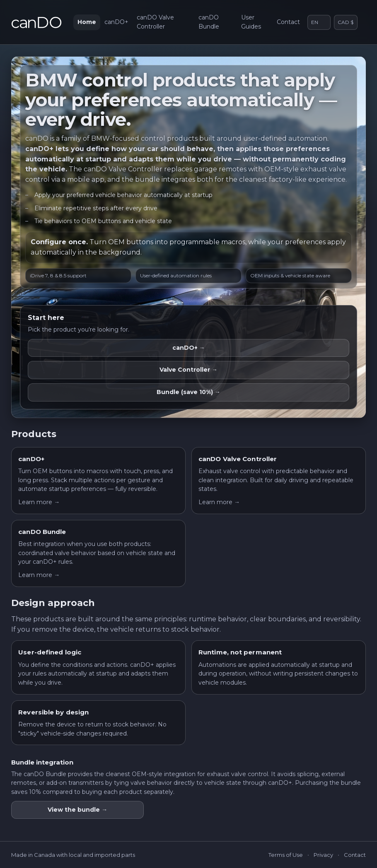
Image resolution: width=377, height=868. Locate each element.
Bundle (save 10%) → (188, 392)
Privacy (323, 855)
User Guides (251, 22)
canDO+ (116, 22)
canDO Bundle (209, 22)
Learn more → (39, 502)
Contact (288, 22)
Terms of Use (286, 855)
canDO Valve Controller (155, 22)
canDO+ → (189, 348)
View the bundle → (77, 810)
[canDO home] (36, 22)
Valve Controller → (188, 370)
